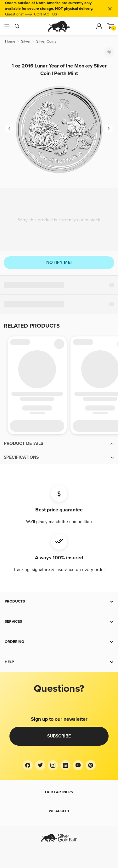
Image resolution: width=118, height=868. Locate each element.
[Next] (109, 128)
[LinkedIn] (65, 765)
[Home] (10, 41)
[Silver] (26, 41)
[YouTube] (78, 765)
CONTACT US (45, 14)
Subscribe (59, 736)
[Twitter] (40, 765)
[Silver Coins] (46, 41)
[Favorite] (109, 52)
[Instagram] (53, 765)
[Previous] (9, 128)
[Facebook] (28, 765)
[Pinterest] (91, 765)
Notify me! (59, 262)
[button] (59, 444)
